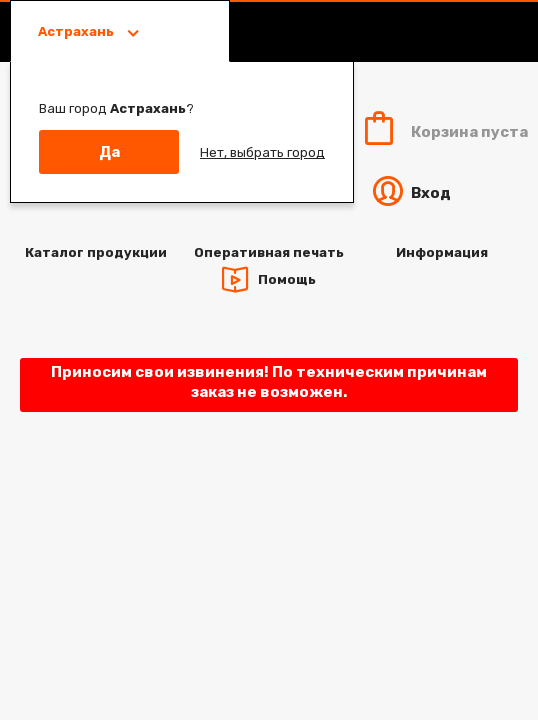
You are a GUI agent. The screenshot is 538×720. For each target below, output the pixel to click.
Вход (409, 193)
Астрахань (77, 31)
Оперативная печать (269, 252)
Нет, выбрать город (262, 152)
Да (109, 152)
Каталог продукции (96, 252)
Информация (442, 252)
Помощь (287, 278)
